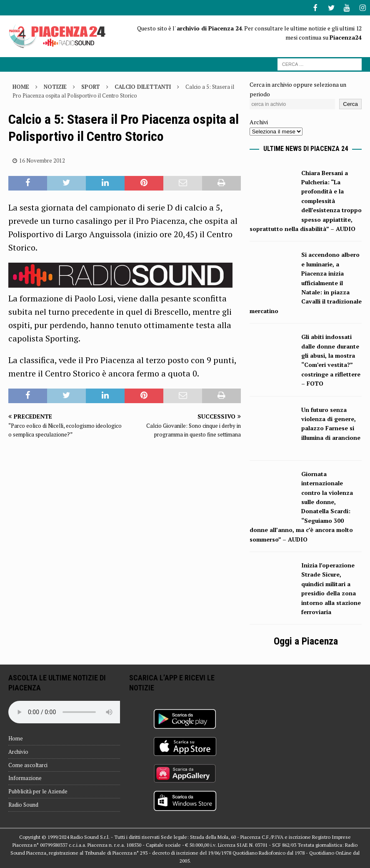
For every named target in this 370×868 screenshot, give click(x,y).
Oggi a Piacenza (306, 640)
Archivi (259, 121)
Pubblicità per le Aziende (38, 790)
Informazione (25, 777)
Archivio (18, 751)
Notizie (55, 86)
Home (16, 738)
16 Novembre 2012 (42, 160)
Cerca (350, 103)
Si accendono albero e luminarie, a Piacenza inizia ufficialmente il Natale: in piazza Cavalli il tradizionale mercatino (306, 282)
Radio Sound (23, 804)
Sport (91, 86)
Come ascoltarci (28, 764)
